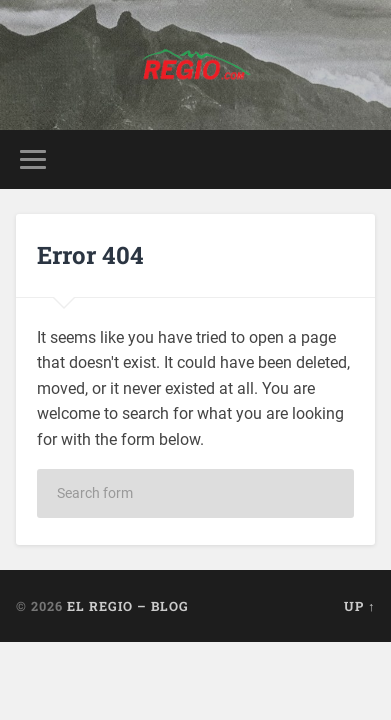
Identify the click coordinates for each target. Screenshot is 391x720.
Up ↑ (359, 606)
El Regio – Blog (128, 606)
